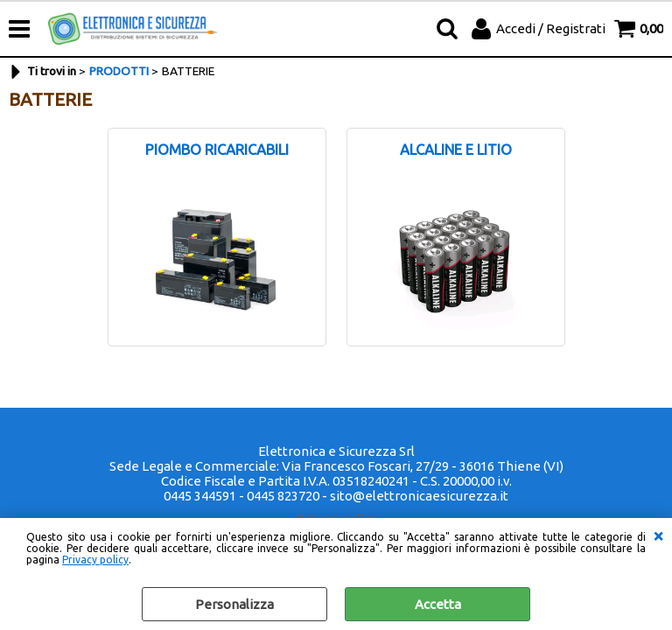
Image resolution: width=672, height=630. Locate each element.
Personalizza (234, 604)
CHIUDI (658, 535)
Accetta (438, 604)
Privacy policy (95, 560)
